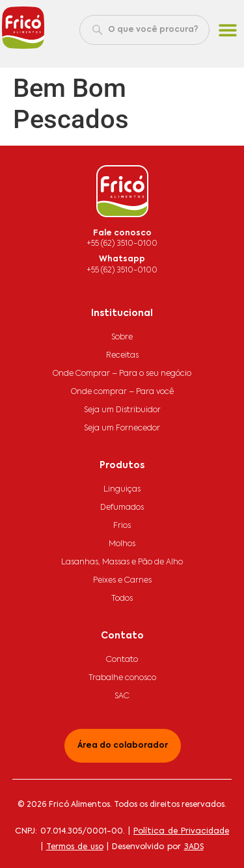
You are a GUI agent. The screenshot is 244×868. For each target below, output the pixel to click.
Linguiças (122, 490)
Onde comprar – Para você (122, 392)
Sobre (122, 337)
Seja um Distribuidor (122, 410)
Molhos (122, 544)
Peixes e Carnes (122, 581)
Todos (122, 599)
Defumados (122, 508)
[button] (228, 30)
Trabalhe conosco (122, 678)
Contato (122, 660)
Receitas (122, 356)
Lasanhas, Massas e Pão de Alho (122, 562)
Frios (122, 526)
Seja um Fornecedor (122, 428)
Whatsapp (122, 259)
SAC (122, 696)
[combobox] (144, 30)
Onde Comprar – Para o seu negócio (122, 374)
